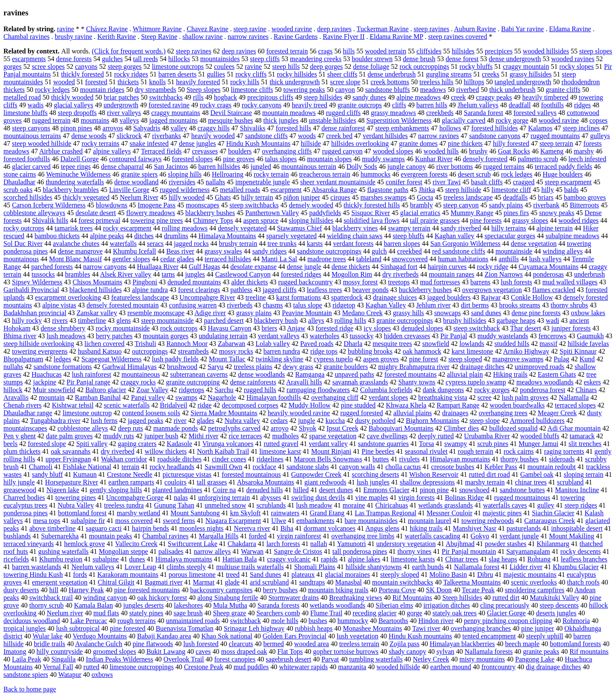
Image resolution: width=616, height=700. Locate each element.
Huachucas (47, 374)
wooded (64, 82)
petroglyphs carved (234, 428)
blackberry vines (355, 228)
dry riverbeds (401, 274)
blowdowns (112, 205)
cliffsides (429, 51)
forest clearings (199, 290)
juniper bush (161, 436)
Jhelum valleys (478, 105)
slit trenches (585, 444)
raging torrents (564, 451)
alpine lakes (364, 559)
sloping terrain (584, 474)
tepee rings (76, 167)
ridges (582, 105)
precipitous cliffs (270, 97)
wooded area (312, 644)
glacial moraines (347, 574)
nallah (318, 544)
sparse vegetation (333, 436)
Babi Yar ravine (522, 29)
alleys (316, 320)
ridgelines (270, 459)
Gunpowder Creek (317, 474)
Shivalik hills (50, 220)
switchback (246, 621)
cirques (340, 197)
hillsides (463, 51)
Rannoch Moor (187, 344)
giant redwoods (325, 482)
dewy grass (298, 367)
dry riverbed (118, 451)
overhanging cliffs (287, 151)
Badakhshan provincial (35, 313)
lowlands (472, 344)
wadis (36, 105)
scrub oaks (18, 190)
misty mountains (482, 659)
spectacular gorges (510, 236)
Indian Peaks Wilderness (120, 659)
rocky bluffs (476, 66)
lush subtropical (78, 628)
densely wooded (311, 205)
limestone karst (280, 451)
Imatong (15, 651)
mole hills (285, 621)
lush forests (517, 282)
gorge (415, 613)
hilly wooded (187, 197)
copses (599, 120)
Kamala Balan (93, 605)
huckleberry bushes (425, 290)
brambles (78, 274)
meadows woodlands (545, 382)
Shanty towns (417, 382)
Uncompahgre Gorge (135, 498)
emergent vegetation (60, 582)
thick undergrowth (295, 82)
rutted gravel (281, 444)
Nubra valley (242, 421)
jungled (261, 167)
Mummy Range (472, 213)
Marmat (204, 582)
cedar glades (178, 259)
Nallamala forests (489, 651)
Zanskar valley (97, 313)
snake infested (149, 143)
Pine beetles (378, 451)
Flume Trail (326, 613)
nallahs (215, 182)
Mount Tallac (227, 359)
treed (233, 574)
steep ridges (581, 505)
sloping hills (185, 174)
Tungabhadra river (55, 421)
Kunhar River (434, 159)
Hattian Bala (240, 559)
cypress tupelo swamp (476, 382)
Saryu (215, 367)
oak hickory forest (162, 598)
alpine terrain (555, 228)
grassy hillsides (530, 74)
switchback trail (51, 598)
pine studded (358, 405)
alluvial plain (465, 374)
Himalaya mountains (184, 559)
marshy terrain (485, 482)
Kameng (552, 151)
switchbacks (166, 97)
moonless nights (201, 528)
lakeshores (189, 605)
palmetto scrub (538, 159)
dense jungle (304, 267)
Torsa (426, 444)
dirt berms (475, 305)
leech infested (587, 159)
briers (269, 328)
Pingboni (145, 282)
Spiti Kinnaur (578, 351)
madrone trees (327, 259)
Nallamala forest (477, 567)
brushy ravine (74, 37)
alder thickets (249, 282)
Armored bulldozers (537, 421)
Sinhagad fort (399, 267)
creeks (490, 74)
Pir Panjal (454, 336)
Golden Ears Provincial (295, 636)
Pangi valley (148, 397)
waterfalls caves (505, 505)
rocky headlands (172, 467)
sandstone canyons (495, 136)
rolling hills (350, 320)
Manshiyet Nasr (475, 528)
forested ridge (335, 328)
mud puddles (251, 667)
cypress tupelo (333, 359)
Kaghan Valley (386, 305)
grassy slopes (530, 220)
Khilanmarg (553, 544)
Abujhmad (460, 544)
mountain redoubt (552, 467)
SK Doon (439, 590)
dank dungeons (443, 390)
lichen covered (104, 344)
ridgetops (192, 390)
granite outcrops (360, 105)
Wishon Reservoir (434, 474)
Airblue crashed (61, 151)
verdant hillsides (385, 136)
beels (10, 444)
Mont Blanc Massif (76, 259)
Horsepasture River (71, 482)
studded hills (512, 344)
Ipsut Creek (342, 428)
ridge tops (324, 351)
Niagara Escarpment (233, 521)
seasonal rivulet (426, 451)
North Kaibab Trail (223, 451)
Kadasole (180, 444)
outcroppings (150, 351)
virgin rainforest (299, 536)
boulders (240, 151)
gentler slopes (131, 259)
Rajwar (491, 297)
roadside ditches (180, 459)
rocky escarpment (127, 228)
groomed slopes (114, 651)
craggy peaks (494, 97)
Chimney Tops (213, 220)
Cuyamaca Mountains (548, 267)
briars (546, 197)
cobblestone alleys (83, 428)
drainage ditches (482, 367)
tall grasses (212, 482)
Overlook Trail (184, 659)
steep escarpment (569, 182)
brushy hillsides (465, 320)
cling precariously (505, 605)
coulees (224, 66)
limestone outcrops (178, 66)
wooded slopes (393, 151)
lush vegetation (357, 636)
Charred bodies (24, 498)
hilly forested (511, 143)
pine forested (128, 628)
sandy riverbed (461, 228)
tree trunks (282, 244)
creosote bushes (453, 467)
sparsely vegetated (292, 236)
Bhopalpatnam (23, 359)
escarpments (29, 59)
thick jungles (281, 120)
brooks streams (520, 305)
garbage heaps (516, 320)
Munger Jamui (538, 444)
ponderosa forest (542, 390)
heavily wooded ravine (299, 413)
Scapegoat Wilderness (111, 359)
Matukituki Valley (554, 598)
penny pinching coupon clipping (508, 621)
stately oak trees (455, 613)
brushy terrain (238, 244)
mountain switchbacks (403, 582)
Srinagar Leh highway (254, 628)
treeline (256, 297)
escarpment (286, 190)
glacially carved (464, 120)
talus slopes (281, 159)
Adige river (210, 313)
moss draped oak (244, 651)
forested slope (47, 444)
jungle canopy (407, 167)
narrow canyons (105, 267)
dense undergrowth (515, 59)
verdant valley (328, 444)
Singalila (64, 659)
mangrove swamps (518, 359)
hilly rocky (27, 320)
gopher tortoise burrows (346, 651)
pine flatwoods (153, 644)
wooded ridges (579, 220)
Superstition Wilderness (399, 120)
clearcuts (241, 644)
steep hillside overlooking (39, 344)
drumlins (176, 236)
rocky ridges (131, 74)
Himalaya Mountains (227, 236)
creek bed (339, 136)
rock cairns (519, 451)
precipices (499, 51)
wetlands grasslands (446, 505)
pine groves (239, 159)
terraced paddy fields (563, 167)
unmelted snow (225, 505)
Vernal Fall (58, 667)
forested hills (293, 128)
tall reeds (145, 59)
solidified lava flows (372, 220)
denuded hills (264, 490)
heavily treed (309, 105)
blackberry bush (276, 320)
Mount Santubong (195, 513)
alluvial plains (412, 413)
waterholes (324, 336)
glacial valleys (74, 105)
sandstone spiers (26, 675)
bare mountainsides (371, 521)
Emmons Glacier (386, 490)
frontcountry (498, 667)
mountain (52, 397)
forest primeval (99, 220)
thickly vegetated (86, 197)
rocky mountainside (123, 328)
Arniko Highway (526, 351)
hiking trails (426, 528)
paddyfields (325, 213)
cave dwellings (387, 436)
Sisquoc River (370, 213)
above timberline (52, 528)
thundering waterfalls (75, 182)
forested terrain (287, 51)
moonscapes (202, 205)
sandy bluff (47, 474)
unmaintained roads (193, 621)
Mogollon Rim (352, 274)
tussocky (361, 336)
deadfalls (515, 197)
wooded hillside (398, 667)
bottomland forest (82, 513)
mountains (95, 120)
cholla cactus (403, 467)
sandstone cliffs (267, 136)
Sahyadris (147, 128)
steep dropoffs (77, 113)
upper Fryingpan (68, 459)
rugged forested (361, 413)
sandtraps (312, 582)
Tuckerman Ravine (382, 29)
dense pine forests (536, 313)
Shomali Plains (314, 567)
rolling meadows (185, 228)
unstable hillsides (333, 120)
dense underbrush (391, 74)
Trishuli (145, 344)
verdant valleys (279, 336)
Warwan (252, 551)
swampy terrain (409, 228)
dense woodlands (261, 374)
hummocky (353, 621)
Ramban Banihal (98, 397)
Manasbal (349, 582)
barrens (480, 282)
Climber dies (461, 428)
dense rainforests (253, 382)
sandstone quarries (384, 444)
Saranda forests (278, 605)
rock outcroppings (424, 66)
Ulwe (279, 521)
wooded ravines (573, 59)
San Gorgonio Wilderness (465, 244)
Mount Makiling (572, 536)
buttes (381, 459)
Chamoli (41, 467)
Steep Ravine (159, 37)
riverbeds (240, 305)
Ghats (223, 197)
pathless (242, 290)
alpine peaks (107, 236)
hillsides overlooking (360, 143)
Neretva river (252, 528)
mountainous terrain (309, 167)
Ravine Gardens (296, 37)
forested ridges (301, 274)
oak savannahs (71, 451)
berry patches (114, 336)
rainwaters (285, 513)
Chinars (586, 390)
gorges (12, 66)
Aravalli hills (304, 382)
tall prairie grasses (435, 220)
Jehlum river (433, 305)
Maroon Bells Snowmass (328, 459)
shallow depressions (427, 482)
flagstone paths (388, 190)
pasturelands (524, 528)
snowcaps (447, 313)
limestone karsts (413, 559)
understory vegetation (406, 544)
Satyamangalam (528, 551)
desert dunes (336, 490)
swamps (187, 397)
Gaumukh (590, 336)
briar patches (121, 97)
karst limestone (472, 351)
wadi (552, 320)
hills (349, 51)
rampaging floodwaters (318, 390)
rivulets (409, 459)
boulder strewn (372, 59)
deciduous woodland (32, 621)
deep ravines (334, 29)
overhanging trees (503, 413)
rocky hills (245, 82)
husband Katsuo (100, 351)
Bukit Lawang (166, 651)
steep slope (485, 421)
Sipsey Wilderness (37, 282)
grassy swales (223, 251)
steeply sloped (400, 574)
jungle (307, 421)
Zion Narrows (504, 274)
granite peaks (541, 651)
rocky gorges (492, 390)
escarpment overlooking (68, 297)
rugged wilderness (185, 190)
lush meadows (66, 336)
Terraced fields (161, 151)
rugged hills (260, 390)
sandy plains (506, 205)
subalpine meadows (572, 236)
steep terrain (556, 143)
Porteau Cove (397, 590)
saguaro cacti (104, 528)
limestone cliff (511, 190)
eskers (592, 382)
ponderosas (548, 274)
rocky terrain (271, 174)
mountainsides (220, 59)
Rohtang (539, 559)
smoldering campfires (535, 590)
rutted (91, 667)
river (180, 421)
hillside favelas (588, 344)
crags (326, 51)
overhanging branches (481, 628)
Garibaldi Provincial (31, 290)
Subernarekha (60, 536)
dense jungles (197, 143)
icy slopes (377, 328)
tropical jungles (25, 628)
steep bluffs (409, 236)
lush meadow (314, 505)
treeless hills (436, 82)
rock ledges (517, 174)
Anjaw (296, 328)
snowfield (436, 344)
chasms (273, 305)
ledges (62, 359)
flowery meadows (151, 213)
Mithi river (204, 436)
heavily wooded (213, 136)
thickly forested (83, 74)
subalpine (105, 559)
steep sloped (465, 359)
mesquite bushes (230, 120)
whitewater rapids (303, 667)
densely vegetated (242, 228)
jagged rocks (191, 244)
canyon (345, 90)
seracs (155, 244)
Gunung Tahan (174, 505)
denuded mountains (194, 282)
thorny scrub (46, 605)
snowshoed (474, 490)
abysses (271, 498)
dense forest (462, 59)
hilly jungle (19, 482)
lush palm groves (525, 397)
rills (198, 97)
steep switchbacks (254, 205)
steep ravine (250, 29)
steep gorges (125, 66)
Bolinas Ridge (464, 498)
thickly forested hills (372, 205)
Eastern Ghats (557, 374)
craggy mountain (526, 66)
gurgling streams (449, 74)
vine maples (372, 498)
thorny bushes (520, 459)
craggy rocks (138, 382)
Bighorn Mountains (433, 421)
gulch (379, 251)
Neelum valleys (93, 567)
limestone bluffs (25, 113)
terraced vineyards (29, 544)
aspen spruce (261, 220)
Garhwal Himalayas (130, 367)
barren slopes (402, 244)
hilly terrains (509, 228)
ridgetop (344, 305)
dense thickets (351, 267)
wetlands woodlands (338, 605)
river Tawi (447, 182)
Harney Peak (86, 590)
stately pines (146, 613)
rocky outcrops (24, 228)
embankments (315, 521)
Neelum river (65, 613)
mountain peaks (111, 536)
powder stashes (505, 544)
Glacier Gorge (506, 613)
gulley (546, 505)
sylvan (445, 651)
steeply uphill (545, 636)
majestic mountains (530, 574)
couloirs (175, 482)
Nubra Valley (76, 505)
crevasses (205, 151)
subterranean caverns (199, 374)
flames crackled (554, 290)
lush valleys (545, 259)
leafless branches (584, 559)
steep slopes (596, 51)
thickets (128, 82)
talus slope (308, 305)
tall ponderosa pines (360, 551)
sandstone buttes (522, 490)
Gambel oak (537, 474)
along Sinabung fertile (228, 598)
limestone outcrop (87, 413)
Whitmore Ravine (157, 29)
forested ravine (169, 105)
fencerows (553, 336)
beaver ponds (371, 290)
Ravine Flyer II (344, 37)
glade (232, 582)
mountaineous (141, 374)
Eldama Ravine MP (396, 37)
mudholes (285, 436)
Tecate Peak (478, 590)
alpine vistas (59, 305)
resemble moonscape (156, 313)
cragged (524, 182)
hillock (13, 390)
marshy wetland (139, 513)
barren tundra (282, 351)
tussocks (43, 274)
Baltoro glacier (106, 390)
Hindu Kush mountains (420, 636)
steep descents (559, 605)
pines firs (516, 213)
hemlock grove (85, 544)
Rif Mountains (412, 598)
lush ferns (104, 421)
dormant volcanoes (330, 528)
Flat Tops (290, 651)
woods (307, 136)
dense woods (89, 136)
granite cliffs (563, 90)
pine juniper (538, 628)
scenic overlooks (534, 582)
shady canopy (408, 651)
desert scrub (474, 174)
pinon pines (76, 128)
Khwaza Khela (406, 405)
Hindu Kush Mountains (258, 143)
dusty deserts (21, 590)
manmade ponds (175, 428)
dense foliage (371, 66)
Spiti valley (92, 444)
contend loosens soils (151, 413)
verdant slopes (388, 397)
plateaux (303, 574)
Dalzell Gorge (80, 159)
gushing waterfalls (63, 551)
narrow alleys (212, 551)
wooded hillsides (546, 51)
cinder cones (229, 459)
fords (80, 574)
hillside (311, 143)
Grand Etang (327, 513)
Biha (287, 528)
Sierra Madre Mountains (224, 413)
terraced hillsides (228, 259)
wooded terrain (385, 51)
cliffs (399, 105)
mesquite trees (392, 344)
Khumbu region (61, 559)
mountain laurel (430, 521)
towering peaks (304, 90)
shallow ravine (203, 37)
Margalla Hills (219, 536)
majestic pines (502, 513)
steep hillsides (323, 97)
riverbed (467, 90)
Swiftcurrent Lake (192, 544)
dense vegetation (534, 244)
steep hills (286, 66)
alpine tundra (150, 290)
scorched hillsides (28, 197)
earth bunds (428, 567)
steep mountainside (167, 320)
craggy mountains (176, 113)
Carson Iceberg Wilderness (49, 205)
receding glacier (375, 613)
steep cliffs (265, 59)
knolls (157, 82)
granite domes (418, 143)
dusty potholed (375, 421)
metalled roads (240, 190)
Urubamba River (487, 436)
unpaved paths (354, 374)
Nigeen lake (63, 490)
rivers (60, 320)
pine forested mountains (147, 590)
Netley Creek (431, 659)
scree (484, 397)
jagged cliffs (280, 290)
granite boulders (346, 367)
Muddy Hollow (310, 405)
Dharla (353, 344)
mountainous (21, 259)
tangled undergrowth (523, 82)
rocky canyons (262, 105)
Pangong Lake (535, 659)
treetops (399, 282)
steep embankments (402, 128)
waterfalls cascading (432, 536)
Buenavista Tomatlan (185, 628)
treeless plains (253, 367)
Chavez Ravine (208, 29)
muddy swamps (383, 159)
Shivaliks (253, 128)
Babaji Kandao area (164, 636)
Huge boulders (563, 174)
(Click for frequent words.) (129, 51)
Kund (587, 359)
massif (548, 344)
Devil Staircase (231, 113)
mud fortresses (440, 282)
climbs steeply (186, 567)
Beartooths (393, 621)
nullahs (13, 367)
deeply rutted (436, 436)
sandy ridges (269, 251)
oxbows (102, 675)
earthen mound (451, 667)
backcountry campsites (221, 590)
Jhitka (427, 190)
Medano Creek (363, 313)
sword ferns (179, 521)
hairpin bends (150, 528)
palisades (171, 551)
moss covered (134, 521)
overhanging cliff (335, 397)
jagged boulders (449, 297)
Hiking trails (510, 374)
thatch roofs (583, 582)
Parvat (330, 659)
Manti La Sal (279, 259)
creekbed (409, 251)
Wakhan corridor (124, 459)
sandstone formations (62, 367)
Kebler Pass (501, 467)
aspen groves (381, 359)
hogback (225, 97)
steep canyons (31, 128)
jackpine (44, 382)
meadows (433, 90)
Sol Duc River (23, 244)
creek (458, 97)
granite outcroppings (405, 320)
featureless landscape (140, 297)
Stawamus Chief (299, 228)
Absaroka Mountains (266, 482)
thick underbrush (512, 90)
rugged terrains (504, 167)
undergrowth (121, 105)
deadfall (520, 105)
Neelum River (139, 197)
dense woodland (136, 182)
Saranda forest (483, 113)
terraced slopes (575, 405)
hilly (547, 190)
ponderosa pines (26, 513)
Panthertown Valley (272, 213)
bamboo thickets (57, 236)
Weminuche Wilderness (78, 174)
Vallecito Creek (136, 544)
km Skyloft (246, 513)
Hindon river (436, 621)
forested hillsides (495, 128)
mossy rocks (236, 351)
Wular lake (47, 636)
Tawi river (426, 628)
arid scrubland (269, 582)
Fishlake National (87, 467)
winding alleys (563, 251)
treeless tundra (124, 505)
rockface (265, 467)
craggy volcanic (289, 559)
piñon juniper (302, 197)
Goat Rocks (514, 151)
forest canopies (235, 659)
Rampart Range (458, 405)
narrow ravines (248, 37)
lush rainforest (92, 374)
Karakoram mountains (128, 574)
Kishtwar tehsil (73, 405)
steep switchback (477, 328)
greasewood (20, 490)
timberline (92, 320)
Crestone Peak (204, 667)
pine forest (423, 359)
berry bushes (280, 590)
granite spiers (139, 174)
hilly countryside (59, 651)
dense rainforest (343, 128)
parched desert (224, 320)
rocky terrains (101, 143)
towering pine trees (157, 220)
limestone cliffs (252, 90)
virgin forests (416, 498)
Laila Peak (27, 659)
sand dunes (486, 313)
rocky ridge (493, 267)
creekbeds (440, 113)
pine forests (486, 220)
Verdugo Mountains (100, 636)
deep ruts (130, 428)
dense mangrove (80, 251)
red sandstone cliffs (459, 251)
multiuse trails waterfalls (250, 567)
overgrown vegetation (492, 290)
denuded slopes (422, 328)
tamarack (582, 436)
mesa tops (47, 521)
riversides (182, 182)
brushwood (182, 367)
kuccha (335, 421)
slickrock (129, 136)
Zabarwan (231, 344)
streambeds (193, 351)
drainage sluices (395, 297)
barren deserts (177, 74)
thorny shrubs (569, 305)
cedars (279, 421)
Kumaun (85, 474)
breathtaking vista (443, 397)
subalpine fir (88, 521)
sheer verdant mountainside (338, 182)
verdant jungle (519, 536)
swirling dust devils (318, 498)
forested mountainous (251, 474)
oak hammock (422, 351)
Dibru (485, 574)
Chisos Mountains (98, 282)
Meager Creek (557, 413)
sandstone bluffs (388, 90)
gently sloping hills (116, 490)
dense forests (74, 59)
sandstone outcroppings (329, 251)
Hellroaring (228, 174)
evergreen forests (424, 174)
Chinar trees (462, 559)
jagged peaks (146, 421)
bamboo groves (585, 197)
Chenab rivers (22, 405)
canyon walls (357, 467)
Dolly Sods (362, 167)
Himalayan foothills (274, 397)
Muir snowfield (54, 390)
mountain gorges (166, 336)
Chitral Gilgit (116, 582)
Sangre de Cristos (298, 551)
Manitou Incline (577, 490)
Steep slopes (204, 90)
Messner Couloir (449, 513)
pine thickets (465, 143)
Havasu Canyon (230, 328)
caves (203, 651)
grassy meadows (393, 113)
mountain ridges (102, 90)
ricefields (16, 559)
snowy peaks (557, 213)
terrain (130, 467)
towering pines (76, 498)
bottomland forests (575, 644)
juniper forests (571, 328)
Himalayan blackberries (462, 644)
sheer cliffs (342, 74)
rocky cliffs (251, 74)
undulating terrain (223, 336)
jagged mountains (173, 120)
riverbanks (167, 136)
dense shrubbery (63, 328)
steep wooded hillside (42, 143)
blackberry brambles (71, 190)
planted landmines (177, 490)
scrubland (570, 482)
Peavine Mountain (307, 313)
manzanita (352, 667)
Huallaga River (158, 267)
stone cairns (20, 174)
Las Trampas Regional (385, 513)
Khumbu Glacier (576, 567)
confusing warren (193, 305)
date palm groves (70, 436)
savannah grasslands (360, 382)
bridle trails (49, 644)
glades (206, 421)
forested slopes (192, 159)
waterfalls (123, 244)
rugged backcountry (305, 282)
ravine (65, 29)
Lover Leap (140, 567)
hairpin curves (447, 267)
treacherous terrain (324, 174)
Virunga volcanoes (228, 444)
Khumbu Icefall (135, 251)
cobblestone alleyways (34, 213)
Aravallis (16, 397)
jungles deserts (144, 605)
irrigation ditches (447, 605)
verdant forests (353, 244)
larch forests (283, 544)
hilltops (474, 82)
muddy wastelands (503, 336)
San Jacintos (171, 167)
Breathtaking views (355, 598)
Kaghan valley (455, 236)
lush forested (201, 644)
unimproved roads (539, 367)
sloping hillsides (311, 220)
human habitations (463, 259)
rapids (329, 559)
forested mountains (410, 374)
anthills (509, 259)
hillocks (179, 59)
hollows (450, 128)
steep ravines (431, 29)
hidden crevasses (407, 336)
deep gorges (327, 66)
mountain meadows (289, 113)
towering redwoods (487, 521)
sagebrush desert (288, 659)
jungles (195, 274)
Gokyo (480, 536)
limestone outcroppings (142, 667)
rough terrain (475, 451)
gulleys (600, 136)
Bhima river (20, 336)
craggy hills (214, 128)
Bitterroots (584, 205)
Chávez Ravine (107, 29)
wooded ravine (292, 29)
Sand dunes (265, 574)
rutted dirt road (489, 474)
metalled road (22, 97)
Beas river (180, 251)
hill (54, 590)
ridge (205, 405)
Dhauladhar (19, 182)
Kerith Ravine (117, 37)
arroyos (113, 128)
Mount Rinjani (331, 451)
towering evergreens (40, 351)
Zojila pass (405, 644)
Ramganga (310, 374)
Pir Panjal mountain (469, 551)
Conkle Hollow (532, 297)
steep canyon (461, 205)
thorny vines (415, 551)
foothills (552, 105)
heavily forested (198, 82)
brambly (422, 205)
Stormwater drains (293, 598)
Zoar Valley (153, 390)
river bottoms (455, 167)
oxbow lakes (588, 313)
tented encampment (489, 636)
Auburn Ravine (475, 29)
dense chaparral (122, 167)
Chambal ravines (27, 37)
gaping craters (137, 444)
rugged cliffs (343, 113)
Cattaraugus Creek (550, 521)
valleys (129, 120)
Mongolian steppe (123, 551)
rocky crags (216, 105)
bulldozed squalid (513, 428)
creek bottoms (390, 82)
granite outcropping (193, 382)
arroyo (280, 428)
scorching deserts (375, 474)
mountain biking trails (338, 590)
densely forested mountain (123, 305)
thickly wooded (73, 97)
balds (572, 190)
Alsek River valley (126, 274)
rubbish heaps (314, 628)
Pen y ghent (20, 436)
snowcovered (409, 259)
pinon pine (434, 490)
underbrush (589, 274)
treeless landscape (468, 197)
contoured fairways (135, 159)
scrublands (271, 505)
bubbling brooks (370, 351)
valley (179, 128)
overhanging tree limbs (363, 536)
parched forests (52, 267)
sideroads (562, 459)
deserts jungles (556, 613)
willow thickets (166, 451)
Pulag (561, 359)
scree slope (345, 82)
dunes (137, 559)
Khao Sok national (227, 636)
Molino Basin (448, 574)
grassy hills (409, 313)
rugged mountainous (522, 498)
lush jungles (373, 482)
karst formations (299, 297)
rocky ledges (52, 90)
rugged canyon (342, 151)
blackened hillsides (95, 290)
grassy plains (254, 313)
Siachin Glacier (553, 513)
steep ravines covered (458, 37)
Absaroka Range (334, 190)
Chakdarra (242, 544)
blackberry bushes (210, 213)
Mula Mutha (230, 605)
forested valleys (535, 113)
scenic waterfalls (127, 405)
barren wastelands (37, 567)
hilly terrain (257, 197)
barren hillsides (219, 167)
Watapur (70, 675)
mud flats (106, 613)
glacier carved (31, 167)
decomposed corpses (250, 405)
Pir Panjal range (89, 382)
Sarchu (224, 390)
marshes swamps (384, 197)
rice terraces (246, 436)
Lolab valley (272, 344)
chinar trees (531, 482)
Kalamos (540, 128)
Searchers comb (278, 613)
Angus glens (382, 528)
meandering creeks (316, 59)
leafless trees (324, 290)
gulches (112, 59)
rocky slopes (577, 66)
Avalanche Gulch (99, 644)
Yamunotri (352, 544)
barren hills (432, 105)
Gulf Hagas (204, 267)
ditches (144, 236)
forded (258, 536)
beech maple (522, 644)
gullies (216, 74)
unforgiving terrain (224, 498)
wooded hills (441, 151)
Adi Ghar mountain (574, 428)
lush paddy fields (175, 359)
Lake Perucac (89, 621)
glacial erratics (421, 213)
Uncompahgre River (207, 297)
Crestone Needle (130, 474)
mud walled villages (570, 282)
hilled (301, 490)
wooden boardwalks (517, 405)
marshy (584, 151)
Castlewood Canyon (243, 274)
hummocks (376, 174)
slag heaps (503, 559)
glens (124, 320)
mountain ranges (452, 274)
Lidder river (526, 567)
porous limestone (192, 574)
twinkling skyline (280, 359)
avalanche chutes (76, 244)
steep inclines (581, 128)
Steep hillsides (462, 598)
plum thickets (22, 451)
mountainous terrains (32, 136)
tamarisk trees (74, 228)
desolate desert (96, 213)
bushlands (17, 536)
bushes (318, 621)
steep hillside (463, 190)
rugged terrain (51, 120)
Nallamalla (574, 397)
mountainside (514, 251)
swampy (455, 444)
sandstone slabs (308, 467)
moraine (354, 505)
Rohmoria (576, 621)
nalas (181, 498)
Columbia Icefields (386, 390)
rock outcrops (179, 328)
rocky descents (581, 551)
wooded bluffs (540, 436)
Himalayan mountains (460, 459)
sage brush (188, 613)
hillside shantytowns (374, 567)
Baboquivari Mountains (401, 428)
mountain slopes (329, 159)
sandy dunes (369, 97)
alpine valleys (112, 151)
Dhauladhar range (28, 413)
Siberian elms (394, 605)
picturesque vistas (187, 474)
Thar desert (525, 328)
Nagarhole (222, 397)
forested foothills (27, 159)
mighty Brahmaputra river (414, 367)
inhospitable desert (577, 528)
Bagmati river (163, 582)
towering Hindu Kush (33, 574)
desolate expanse (254, 267)
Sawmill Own (223, 467)
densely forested (485, 159)
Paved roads (317, 344)
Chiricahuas (391, 505)
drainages (455, 413)
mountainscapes (25, 428)
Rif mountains (589, 651)
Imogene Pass (157, 205)
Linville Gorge (129, 190)
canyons (86, 66)
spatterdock (347, 297)
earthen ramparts (131, 482)
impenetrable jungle (263, 182)
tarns (168, 274)
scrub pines (493, 444)
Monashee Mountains (373, 628)
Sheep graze (230, 613)
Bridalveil (174, 405)
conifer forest (404, 182)
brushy (478, 151)
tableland (369, 259)
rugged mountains (555, 136)
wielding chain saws (355, 236)
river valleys (124, 113)
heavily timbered (545, 97)
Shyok (308, 428)
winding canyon (105, 598)
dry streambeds (155, 90)
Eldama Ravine (570, 29)
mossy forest (360, 282)
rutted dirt (506, 598)
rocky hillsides (297, 74)
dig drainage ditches (553, 667)
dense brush (419, 59)
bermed (274, 644)
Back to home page (30, 689)
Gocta (425, 197)
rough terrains (137, 621)
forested (96, 82)
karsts (315, 244)
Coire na (224, 490)
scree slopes (48, 66)
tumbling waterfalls (376, 659)
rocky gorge (512, 120)
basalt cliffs (487, 182)
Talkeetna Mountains (472, 582)
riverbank (546, 205)
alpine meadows (419, 97)
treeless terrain (359, 644)
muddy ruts (118, 436)
